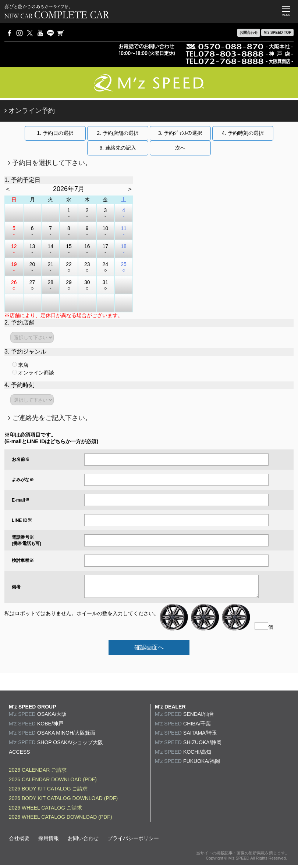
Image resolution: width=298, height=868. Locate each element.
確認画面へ (149, 651)
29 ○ (69, 285)
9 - (87, 231)
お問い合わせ (83, 842)
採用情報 (49, 842)
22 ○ (69, 267)
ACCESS (19, 755)
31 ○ (106, 285)
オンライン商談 (33, 373)
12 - (14, 249)
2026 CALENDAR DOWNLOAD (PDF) (53, 783)
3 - (105, 213)
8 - (69, 231)
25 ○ (124, 267)
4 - (124, 213)
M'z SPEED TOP (277, 33)
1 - (69, 213)
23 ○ (87, 267)
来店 (20, 365)
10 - (106, 231)
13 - (32, 249)
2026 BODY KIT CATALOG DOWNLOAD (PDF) (63, 801)
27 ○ (32, 285)
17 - (106, 249)
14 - (50, 249)
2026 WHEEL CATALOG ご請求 (45, 811)
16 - (87, 249)
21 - (50, 267)
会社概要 (19, 842)
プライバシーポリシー (133, 842)
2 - (87, 213)
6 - (32, 231)
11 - (124, 231)
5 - (14, 231)
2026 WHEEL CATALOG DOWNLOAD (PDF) (61, 820)
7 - (50, 231)
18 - (124, 249)
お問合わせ (249, 33)
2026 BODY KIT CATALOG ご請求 (48, 792)
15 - (69, 249)
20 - (32, 267)
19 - (14, 267)
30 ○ (87, 285)
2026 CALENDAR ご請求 (38, 773)
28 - (50, 285)
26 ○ (14, 285)
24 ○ (106, 267)
